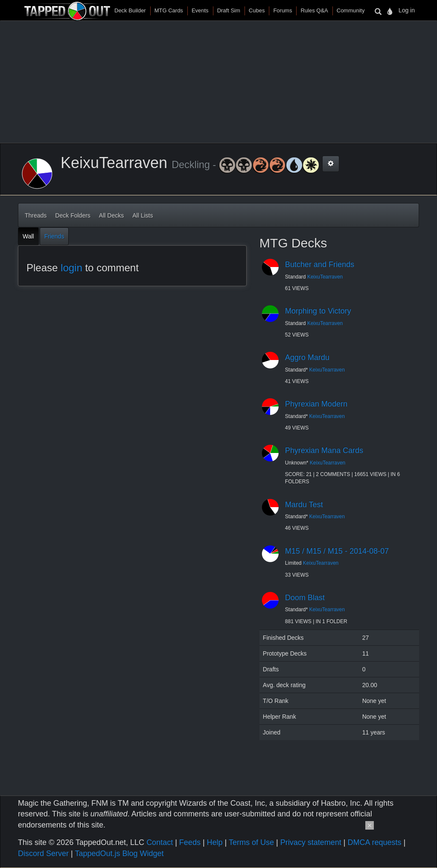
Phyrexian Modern (316, 404)
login (71, 268)
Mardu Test (304, 505)
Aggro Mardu (307, 357)
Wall (28, 236)
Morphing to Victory (318, 311)
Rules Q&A (314, 10)
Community (351, 10)
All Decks (111, 215)
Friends (54, 236)
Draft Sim (229, 10)
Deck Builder (130, 10)
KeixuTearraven (325, 277)
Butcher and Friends (320, 264)
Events (200, 10)
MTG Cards (169, 10)
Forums (283, 10)
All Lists (143, 215)
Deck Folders (73, 215)
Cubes (257, 10)
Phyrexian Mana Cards (324, 450)
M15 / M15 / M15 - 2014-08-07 (337, 551)
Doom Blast (305, 598)
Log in (407, 10)
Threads (36, 215)
